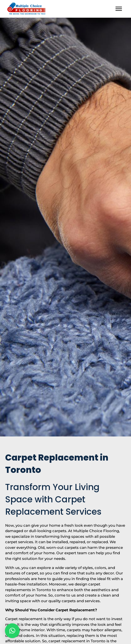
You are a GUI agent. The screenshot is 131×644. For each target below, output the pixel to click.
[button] (12, 631)
